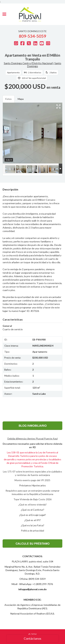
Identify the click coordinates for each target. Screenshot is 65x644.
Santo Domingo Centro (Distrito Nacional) (29, 63)
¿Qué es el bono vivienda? (33, 504)
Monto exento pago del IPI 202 (32, 480)
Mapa (21, 99)
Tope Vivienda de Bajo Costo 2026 (32, 499)
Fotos (9, 99)
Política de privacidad (32, 531)
